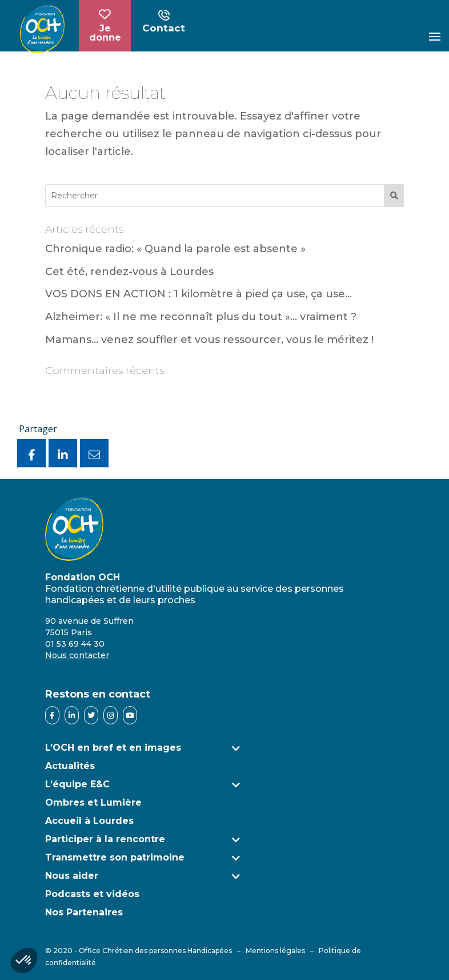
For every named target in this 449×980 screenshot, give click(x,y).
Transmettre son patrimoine (115, 857)
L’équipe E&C (77, 784)
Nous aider (72, 876)
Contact (164, 22)
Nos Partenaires (84, 912)
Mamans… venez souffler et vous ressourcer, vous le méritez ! (209, 340)
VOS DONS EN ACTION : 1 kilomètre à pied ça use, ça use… (199, 294)
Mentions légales (275, 951)
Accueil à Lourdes (89, 821)
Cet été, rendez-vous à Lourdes (129, 272)
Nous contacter (77, 655)
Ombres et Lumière (93, 802)
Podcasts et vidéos (92, 894)
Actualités (70, 766)
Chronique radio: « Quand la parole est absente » (175, 249)
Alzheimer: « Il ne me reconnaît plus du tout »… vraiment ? (201, 317)
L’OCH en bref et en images (113, 748)
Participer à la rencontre (105, 839)
